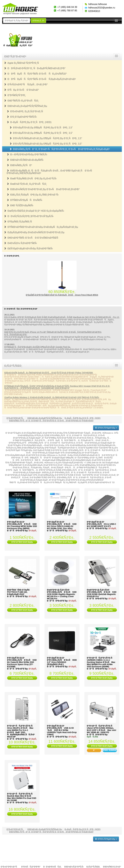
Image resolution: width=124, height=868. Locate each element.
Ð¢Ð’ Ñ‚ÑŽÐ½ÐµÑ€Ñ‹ (20, 205)
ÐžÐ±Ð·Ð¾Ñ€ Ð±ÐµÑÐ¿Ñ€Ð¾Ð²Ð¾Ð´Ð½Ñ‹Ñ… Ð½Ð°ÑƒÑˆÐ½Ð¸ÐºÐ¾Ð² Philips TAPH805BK (49, 373)
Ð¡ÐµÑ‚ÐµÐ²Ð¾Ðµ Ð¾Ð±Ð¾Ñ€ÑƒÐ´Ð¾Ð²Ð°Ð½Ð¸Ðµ (34, 232)
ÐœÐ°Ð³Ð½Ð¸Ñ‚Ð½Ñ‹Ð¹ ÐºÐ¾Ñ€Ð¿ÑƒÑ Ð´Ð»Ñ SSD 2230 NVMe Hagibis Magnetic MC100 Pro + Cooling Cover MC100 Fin (62, 594)
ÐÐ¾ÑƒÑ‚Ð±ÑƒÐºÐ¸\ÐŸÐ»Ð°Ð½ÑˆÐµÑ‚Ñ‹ (29, 216)
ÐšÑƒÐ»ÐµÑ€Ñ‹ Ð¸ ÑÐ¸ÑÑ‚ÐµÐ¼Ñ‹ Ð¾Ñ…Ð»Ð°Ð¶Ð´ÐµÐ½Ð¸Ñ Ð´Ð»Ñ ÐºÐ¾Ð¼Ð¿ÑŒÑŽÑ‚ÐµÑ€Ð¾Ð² (50, 172)
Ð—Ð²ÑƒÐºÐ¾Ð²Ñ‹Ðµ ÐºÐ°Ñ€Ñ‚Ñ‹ (27, 155)
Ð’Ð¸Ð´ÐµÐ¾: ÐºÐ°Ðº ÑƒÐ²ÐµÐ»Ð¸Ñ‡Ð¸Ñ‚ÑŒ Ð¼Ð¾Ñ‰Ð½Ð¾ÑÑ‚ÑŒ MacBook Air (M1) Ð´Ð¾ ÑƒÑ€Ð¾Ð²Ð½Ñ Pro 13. (62, 317)
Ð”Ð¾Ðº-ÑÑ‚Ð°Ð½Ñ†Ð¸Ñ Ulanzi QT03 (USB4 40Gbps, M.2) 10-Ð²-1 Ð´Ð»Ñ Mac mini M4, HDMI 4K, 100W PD (102, 729)
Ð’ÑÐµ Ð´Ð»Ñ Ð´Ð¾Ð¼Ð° (21, 90)
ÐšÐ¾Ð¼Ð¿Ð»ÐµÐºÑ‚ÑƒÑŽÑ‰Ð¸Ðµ (25, 106)
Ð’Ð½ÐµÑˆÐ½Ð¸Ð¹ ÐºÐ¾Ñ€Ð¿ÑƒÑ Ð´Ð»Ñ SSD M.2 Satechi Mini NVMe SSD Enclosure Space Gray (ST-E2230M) (22, 662)
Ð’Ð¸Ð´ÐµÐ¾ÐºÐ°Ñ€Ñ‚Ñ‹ (22, 117)
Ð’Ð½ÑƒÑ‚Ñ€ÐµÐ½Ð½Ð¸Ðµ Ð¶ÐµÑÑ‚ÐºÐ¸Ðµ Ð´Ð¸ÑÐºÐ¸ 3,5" (46, 144)
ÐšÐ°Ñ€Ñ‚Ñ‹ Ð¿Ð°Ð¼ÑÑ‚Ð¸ (21, 101)
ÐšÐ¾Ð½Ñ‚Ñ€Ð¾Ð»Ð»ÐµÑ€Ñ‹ (25, 160)
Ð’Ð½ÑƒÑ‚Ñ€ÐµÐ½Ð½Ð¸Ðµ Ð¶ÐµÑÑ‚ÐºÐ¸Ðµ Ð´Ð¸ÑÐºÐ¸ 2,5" (46, 138)
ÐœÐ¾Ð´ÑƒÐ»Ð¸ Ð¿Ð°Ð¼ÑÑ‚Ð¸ (27, 184)
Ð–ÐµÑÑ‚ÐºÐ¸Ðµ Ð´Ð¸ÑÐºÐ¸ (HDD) (29, 122)
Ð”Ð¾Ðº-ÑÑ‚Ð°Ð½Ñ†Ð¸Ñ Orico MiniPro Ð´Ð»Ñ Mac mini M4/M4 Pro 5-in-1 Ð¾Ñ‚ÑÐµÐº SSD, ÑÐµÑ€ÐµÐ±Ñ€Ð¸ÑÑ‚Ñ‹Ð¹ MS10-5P (21, 731)
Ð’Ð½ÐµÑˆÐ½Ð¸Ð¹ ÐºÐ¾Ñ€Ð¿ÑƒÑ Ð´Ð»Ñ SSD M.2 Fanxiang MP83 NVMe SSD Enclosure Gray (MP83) (22, 525)
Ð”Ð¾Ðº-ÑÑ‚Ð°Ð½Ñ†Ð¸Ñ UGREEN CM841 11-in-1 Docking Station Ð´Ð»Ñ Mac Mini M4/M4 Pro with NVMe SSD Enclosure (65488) (101, 662)
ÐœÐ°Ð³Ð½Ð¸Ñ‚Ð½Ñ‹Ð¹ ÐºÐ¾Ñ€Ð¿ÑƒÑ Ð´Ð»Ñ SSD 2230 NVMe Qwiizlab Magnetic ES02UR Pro (102, 593)
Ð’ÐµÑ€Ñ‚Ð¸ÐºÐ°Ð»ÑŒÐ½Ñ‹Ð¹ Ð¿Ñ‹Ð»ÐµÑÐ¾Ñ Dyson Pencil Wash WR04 (62, 295)
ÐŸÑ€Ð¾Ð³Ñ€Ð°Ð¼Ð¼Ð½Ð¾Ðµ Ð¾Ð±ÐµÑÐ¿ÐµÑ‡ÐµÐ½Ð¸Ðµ (41, 227)
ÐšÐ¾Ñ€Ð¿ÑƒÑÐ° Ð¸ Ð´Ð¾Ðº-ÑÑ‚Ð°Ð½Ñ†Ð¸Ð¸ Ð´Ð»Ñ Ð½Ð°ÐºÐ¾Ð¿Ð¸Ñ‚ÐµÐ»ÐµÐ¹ (60, 149)
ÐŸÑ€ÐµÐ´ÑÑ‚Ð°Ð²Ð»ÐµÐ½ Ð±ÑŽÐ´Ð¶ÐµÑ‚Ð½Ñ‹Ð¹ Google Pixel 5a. (37, 347)
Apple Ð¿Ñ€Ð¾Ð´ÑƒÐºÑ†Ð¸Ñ (22, 63)
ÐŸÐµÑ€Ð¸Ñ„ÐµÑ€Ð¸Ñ (19, 222)
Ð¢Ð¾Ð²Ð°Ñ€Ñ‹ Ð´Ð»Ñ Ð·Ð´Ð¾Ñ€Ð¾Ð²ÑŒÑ (32, 238)
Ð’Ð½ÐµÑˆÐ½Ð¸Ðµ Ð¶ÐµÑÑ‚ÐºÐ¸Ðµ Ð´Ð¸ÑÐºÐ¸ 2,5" (41, 128)
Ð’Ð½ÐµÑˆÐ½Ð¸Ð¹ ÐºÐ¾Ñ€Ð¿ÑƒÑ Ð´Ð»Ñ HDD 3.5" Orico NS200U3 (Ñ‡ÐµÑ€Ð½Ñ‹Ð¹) (62, 661)
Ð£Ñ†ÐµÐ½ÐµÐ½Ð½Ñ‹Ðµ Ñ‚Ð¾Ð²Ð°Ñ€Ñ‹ (28, 249)
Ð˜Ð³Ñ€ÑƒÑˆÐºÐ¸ (15, 95)
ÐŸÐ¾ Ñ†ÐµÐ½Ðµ (106, 428)
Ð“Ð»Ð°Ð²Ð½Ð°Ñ (15, 418)
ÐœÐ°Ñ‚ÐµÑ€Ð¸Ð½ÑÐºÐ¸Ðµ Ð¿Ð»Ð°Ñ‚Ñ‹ (32, 179)
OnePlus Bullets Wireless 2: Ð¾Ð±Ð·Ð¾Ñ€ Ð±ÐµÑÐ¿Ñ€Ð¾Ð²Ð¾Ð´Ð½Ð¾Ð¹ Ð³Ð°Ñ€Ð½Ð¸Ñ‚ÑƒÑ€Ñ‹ (52, 397)
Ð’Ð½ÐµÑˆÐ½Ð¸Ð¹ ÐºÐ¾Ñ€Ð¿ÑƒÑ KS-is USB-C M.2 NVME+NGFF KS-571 (101, 524)
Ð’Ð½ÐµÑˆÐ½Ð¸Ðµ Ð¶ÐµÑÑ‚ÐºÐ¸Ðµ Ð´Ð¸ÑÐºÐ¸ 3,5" (41, 133)
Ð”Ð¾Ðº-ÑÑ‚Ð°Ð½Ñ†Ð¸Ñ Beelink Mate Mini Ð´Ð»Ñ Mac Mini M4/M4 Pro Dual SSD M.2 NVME (22, 797)
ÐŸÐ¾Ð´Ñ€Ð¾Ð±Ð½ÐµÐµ (22, 542)
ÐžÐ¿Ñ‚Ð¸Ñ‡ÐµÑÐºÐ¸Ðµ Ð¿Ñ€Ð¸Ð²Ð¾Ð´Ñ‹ (33, 195)
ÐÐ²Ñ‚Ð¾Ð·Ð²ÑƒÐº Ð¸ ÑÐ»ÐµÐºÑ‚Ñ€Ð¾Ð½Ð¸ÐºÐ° (35, 68)
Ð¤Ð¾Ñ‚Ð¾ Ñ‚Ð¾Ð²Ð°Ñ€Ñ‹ (20, 243)
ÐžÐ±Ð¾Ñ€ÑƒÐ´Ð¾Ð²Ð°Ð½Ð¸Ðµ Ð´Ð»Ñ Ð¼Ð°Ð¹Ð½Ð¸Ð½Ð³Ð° (43, 189)
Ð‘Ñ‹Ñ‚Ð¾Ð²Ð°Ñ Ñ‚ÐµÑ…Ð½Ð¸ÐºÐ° (26, 85)
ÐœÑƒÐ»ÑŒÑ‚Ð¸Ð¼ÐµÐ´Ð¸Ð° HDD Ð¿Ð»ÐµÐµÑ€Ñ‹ (34, 211)
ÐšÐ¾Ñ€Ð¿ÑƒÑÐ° (19, 165)
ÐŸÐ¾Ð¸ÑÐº (38, 21)
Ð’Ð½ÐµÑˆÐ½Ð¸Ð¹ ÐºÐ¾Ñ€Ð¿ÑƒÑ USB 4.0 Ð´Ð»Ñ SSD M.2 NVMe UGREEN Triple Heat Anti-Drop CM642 (62, 730)
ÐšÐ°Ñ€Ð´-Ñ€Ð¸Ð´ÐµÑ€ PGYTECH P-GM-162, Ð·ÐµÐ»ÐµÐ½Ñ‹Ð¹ (18, 592)
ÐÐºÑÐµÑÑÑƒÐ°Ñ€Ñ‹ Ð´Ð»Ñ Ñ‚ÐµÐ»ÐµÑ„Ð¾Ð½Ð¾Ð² (40, 79)
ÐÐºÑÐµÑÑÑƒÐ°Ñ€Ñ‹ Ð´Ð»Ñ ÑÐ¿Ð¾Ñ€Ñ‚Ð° (35, 74)
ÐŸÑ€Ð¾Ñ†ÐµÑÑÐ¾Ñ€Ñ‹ (25, 200)
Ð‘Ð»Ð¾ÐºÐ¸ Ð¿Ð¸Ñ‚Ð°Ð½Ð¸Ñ (26, 111)
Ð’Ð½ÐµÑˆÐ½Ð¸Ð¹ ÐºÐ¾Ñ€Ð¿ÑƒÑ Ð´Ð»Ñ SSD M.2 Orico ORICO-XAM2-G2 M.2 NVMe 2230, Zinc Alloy (62, 525)
